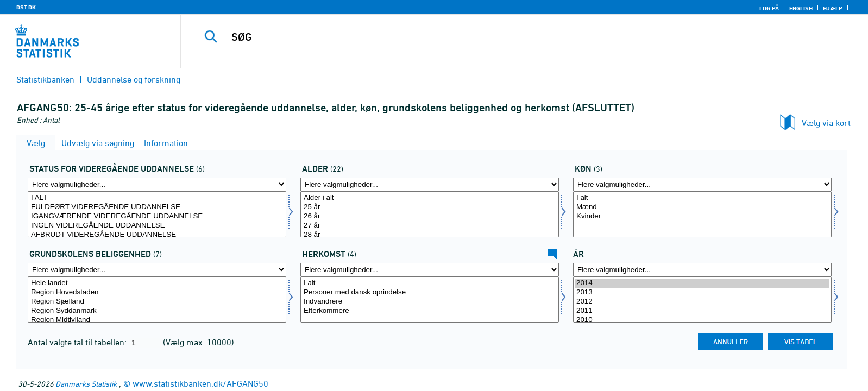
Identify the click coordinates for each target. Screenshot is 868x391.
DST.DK (26, 7)
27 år (430, 226)
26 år (430, 216)
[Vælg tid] (702, 299)
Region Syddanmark (157, 311)
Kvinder (702, 216)
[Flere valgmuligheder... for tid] (702, 270)
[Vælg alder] (430, 214)
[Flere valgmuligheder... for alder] (430, 184)
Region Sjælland (157, 302)
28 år (430, 235)
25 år (430, 207)
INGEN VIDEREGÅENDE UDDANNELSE (157, 226)
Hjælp (833, 8)
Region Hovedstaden (157, 292)
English (801, 8)
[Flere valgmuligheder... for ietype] (430, 270)
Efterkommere (430, 311)
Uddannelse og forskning (134, 79)
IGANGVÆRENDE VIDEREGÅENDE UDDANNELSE (157, 216)
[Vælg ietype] (430, 299)
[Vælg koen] (702, 214)
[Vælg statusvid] (157, 214)
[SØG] (498, 37)
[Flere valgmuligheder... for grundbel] (157, 270)
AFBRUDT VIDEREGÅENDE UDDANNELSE (157, 235)
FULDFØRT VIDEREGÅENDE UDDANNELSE (157, 207)
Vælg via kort (826, 123)
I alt (702, 198)
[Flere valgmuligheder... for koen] (702, 184)
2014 (702, 283)
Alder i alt (430, 198)
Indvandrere (430, 302)
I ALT (157, 198)
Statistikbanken (45, 79)
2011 (702, 311)
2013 (702, 292)
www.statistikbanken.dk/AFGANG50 (200, 383)
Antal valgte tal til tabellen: (78, 342)
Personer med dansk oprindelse (430, 292)
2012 (702, 302)
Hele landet (157, 283)
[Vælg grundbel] (157, 299)
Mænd (702, 207)
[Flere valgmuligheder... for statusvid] (157, 184)
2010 (702, 320)
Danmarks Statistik (86, 384)
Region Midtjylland (157, 320)
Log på (769, 8)
